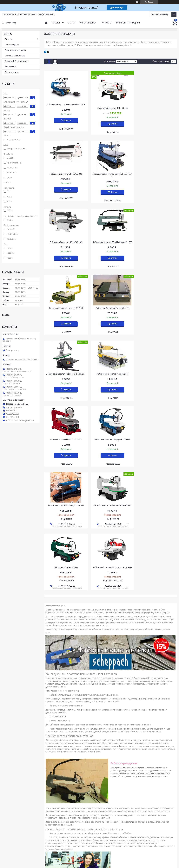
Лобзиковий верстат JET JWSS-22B (156, 105)
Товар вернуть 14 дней (128, 23)
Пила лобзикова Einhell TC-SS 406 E (110, 308)
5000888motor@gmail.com (17, 404)
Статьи (72, 23)
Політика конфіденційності (105, 865)
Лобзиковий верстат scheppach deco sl (65, 374)
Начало (46, 23)
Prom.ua (102, 863)
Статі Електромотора (15, 56)
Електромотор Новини (15, 50)
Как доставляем (88, 23)
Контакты (106, 23)
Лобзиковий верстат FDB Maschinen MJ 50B (156, 175)
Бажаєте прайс (12, 45)
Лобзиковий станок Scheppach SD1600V (156, 308)
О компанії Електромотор (17, 61)
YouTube (8, 850)
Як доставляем (12, 72)
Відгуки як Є (10, 67)
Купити (67, 120)
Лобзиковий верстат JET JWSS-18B (110, 174)
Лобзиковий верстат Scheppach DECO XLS (65, 105)
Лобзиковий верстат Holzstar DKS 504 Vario (156, 242)
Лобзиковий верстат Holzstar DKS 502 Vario (110, 374)
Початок (9, 39)
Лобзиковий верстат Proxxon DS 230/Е (65, 242)
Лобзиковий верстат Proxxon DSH (65, 308)
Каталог (56, 23)
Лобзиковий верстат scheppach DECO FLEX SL (65, 175)
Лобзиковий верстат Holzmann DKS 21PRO (65, 436)
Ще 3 (8, 183)
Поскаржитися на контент (85, 865)
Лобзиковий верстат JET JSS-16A (110, 108)
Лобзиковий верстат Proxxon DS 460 (110, 242)
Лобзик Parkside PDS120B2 (156, 374)
